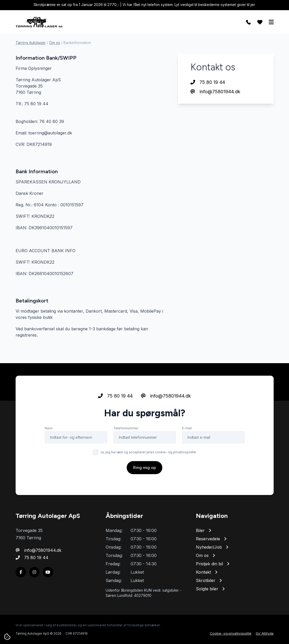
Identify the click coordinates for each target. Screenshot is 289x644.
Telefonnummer (126, 428)
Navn (49, 428)
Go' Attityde (265, 633)
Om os (55, 43)
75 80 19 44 (208, 82)
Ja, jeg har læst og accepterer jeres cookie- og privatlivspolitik (148, 452)
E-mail (187, 428)
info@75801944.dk (215, 92)
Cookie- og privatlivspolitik (231, 633)
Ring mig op (144, 467)
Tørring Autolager (31, 43)
